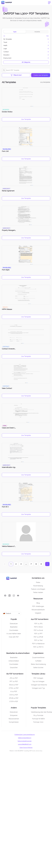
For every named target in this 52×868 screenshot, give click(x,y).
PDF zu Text (38, 640)
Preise (38, 582)
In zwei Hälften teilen (14, 634)
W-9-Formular (38, 715)
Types (15, 32)
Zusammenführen (38, 658)
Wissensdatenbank (38, 610)
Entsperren (14, 715)
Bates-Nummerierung (38, 664)
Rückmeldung (38, 586)
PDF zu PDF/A (38, 647)
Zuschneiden (14, 630)
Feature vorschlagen (38, 589)
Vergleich (38, 613)
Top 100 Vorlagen (38, 681)
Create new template (41, 75)
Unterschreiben (14, 661)
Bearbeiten (14, 627)
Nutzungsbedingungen (25, 741)
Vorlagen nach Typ (38, 688)
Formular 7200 (38, 722)
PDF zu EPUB (38, 637)
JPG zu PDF (14, 678)
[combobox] (12, 613)
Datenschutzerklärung (25, 738)
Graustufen (14, 668)
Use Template (26, 119)
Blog (38, 603)
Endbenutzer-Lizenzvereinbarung (25, 735)
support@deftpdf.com (25, 744)
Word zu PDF (14, 685)
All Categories (26, 62)
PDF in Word (38, 627)
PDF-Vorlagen (38, 678)
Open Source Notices (26, 748)
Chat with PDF (14, 637)
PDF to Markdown (38, 644)
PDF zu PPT (38, 634)
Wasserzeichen (14, 719)
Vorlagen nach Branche (39, 685)
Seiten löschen (38, 668)
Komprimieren (14, 722)
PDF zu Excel (38, 630)
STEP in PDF (14, 701)
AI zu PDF (14, 691)
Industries (37, 32)
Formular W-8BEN (38, 719)
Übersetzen (14, 624)
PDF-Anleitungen (38, 606)
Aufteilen (38, 661)
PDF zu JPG (38, 624)
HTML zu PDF (14, 688)
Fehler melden (38, 592)
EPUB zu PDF (14, 698)
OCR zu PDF (14, 695)
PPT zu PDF (14, 681)
